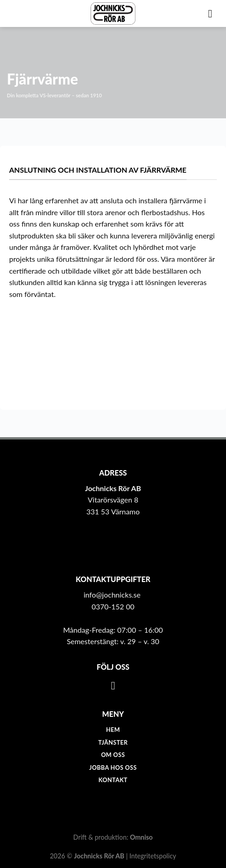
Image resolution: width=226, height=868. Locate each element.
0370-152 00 (113, 606)
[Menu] (214, 13)
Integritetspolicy (153, 856)
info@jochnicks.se (112, 595)
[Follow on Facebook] (113, 685)
